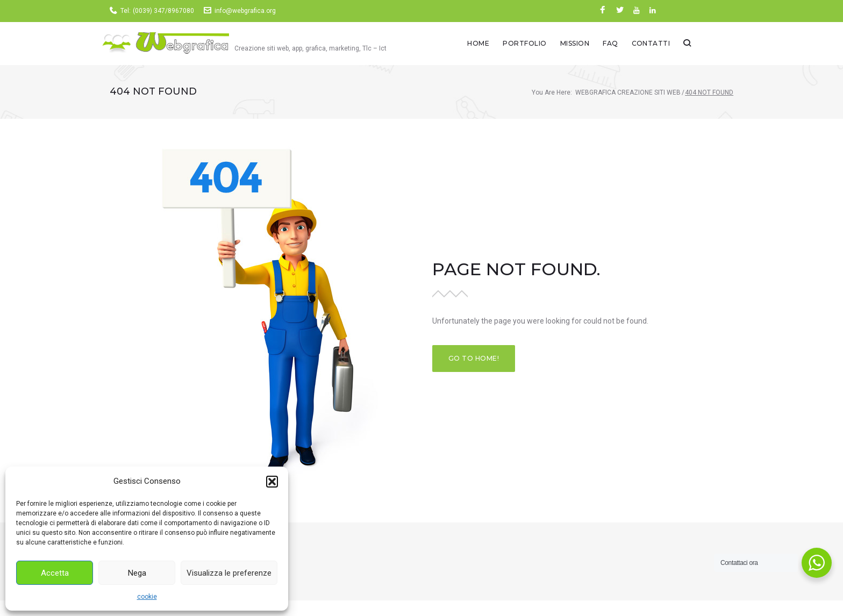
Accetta (55, 573)
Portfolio (567, 44)
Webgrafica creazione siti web (628, 95)
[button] (272, 482)
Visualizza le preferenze (229, 573)
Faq (653, 44)
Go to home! (474, 361)
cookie (147, 597)
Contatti (693, 44)
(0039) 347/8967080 (163, 11)
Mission (617, 44)
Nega (137, 573)
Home (521, 44)
